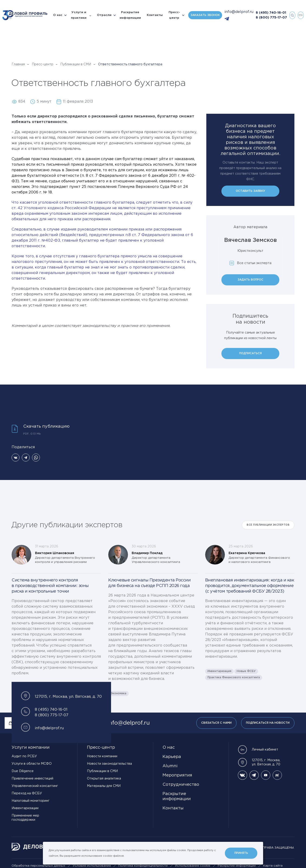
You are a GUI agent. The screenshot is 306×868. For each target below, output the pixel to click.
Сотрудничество (181, 785)
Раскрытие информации (130, 15)
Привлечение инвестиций (32, 779)
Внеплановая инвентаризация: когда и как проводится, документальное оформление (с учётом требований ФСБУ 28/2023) (250, 586)
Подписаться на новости (268, 723)
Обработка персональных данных (38, 866)
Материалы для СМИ (104, 786)
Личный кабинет (258, 750)
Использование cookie (193, 866)
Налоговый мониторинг (30, 801)
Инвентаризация (219, 671)
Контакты (155, 15)
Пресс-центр (174, 15)
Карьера (172, 757)
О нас (58, 15)
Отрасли (104, 15)
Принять (241, 853)
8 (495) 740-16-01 (271, 13)
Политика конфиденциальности (143, 866)
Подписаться (250, 353)
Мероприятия (177, 775)
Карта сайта (273, 866)
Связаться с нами (216, 723)
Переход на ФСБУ (27, 793)
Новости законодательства (109, 764)
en (301, 15)
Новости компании (102, 756)
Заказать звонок (205, 15)
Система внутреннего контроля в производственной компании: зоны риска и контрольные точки (50, 586)
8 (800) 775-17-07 (271, 18)
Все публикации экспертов (268, 525)
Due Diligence (23, 771)
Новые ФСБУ (246, 671)
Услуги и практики (79, 15)
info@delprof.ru (239, 12)
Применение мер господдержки (25, 818)
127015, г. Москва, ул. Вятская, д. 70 (259, 762)
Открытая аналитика (104, 779)
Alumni (170, 766)
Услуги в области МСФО (32, 764)
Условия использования (92, 866)
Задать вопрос (250, 280)
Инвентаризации (25, 808)
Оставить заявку (250, 191)
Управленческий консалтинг (35, 786)
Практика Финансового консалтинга (234, 677)
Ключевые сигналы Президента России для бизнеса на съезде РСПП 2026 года (149, 583)
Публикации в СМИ (76, 64)
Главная (18, 64)
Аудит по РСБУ (24, 756)
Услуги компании (31, 748)
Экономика (118, 693)
